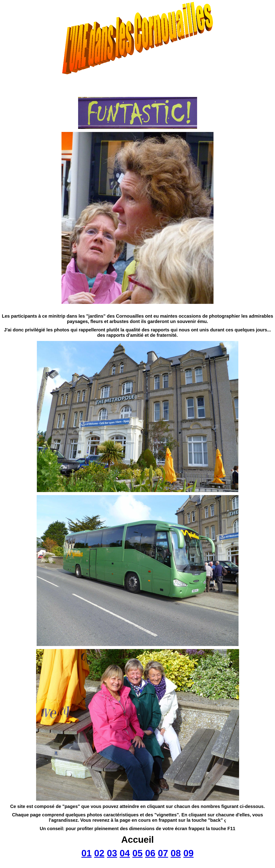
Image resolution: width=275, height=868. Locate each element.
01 (86, 853)
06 (150, 853)
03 (112, 853)
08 (176, 853)
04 (125, 853)
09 (188, 853)
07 (163, 853)
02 (99, 853)
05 (137, 853)
